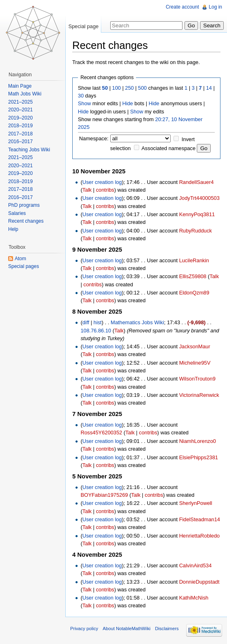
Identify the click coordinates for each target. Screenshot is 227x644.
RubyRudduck (196, 231)
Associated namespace (169, 148)
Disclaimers (167, 629)
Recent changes (26, 221)
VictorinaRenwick (199, 395)
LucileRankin (194, 260)
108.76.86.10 (96, 331)
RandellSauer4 (197, 182)
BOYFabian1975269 (104, 495)
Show (85, 103)
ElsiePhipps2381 (199, 457)
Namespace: (94, 138)
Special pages (23, 266)
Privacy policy (84, 629)
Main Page (20, 86)
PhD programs (24, 205)
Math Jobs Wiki (25, 94)
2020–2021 (20, 110)
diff (86, 322)
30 (81, 96)
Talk (87, 190)
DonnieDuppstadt (199, 582)
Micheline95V (195, 363)
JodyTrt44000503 (199, 198)
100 (117, 88)
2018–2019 (20, 126)
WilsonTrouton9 (197, 379)
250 (129, 88)
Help (13, 229)
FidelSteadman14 (200, 519)
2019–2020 (20, 118)
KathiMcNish (194, 598)
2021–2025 (20, 102)
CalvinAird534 (196, 565)
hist (98, 322)
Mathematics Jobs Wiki (137, 322)
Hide (127, 103)
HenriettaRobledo (200, 536)
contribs (105, 190)
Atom (20, 259)
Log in (215, 7)
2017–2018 (20, 134)
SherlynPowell (196, 503)
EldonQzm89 (194, 293)
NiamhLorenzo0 (198, 441)
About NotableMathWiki (127, 629)
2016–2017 (20, 142)
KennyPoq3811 (197, 214)
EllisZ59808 (193, 276)
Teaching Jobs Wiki (29, 150)
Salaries (17, 213)
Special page (83, 26)
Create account (182, 7)
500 (142, 88)
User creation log (102, 182)
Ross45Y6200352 (101, 433)
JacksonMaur (195, 346)
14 (209, 88)
